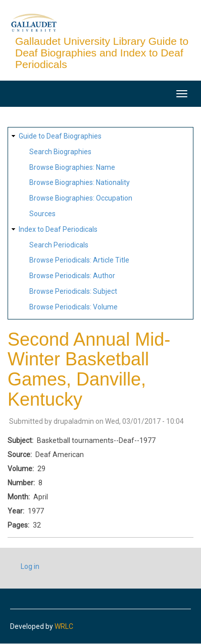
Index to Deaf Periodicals (58, 229)
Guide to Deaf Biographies (60, 136)
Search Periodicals (59, 245)
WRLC (64, 626)
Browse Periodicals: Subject (73, 291)
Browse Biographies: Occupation (81, 198)
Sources (42, 214)
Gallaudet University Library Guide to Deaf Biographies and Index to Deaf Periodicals (102, 53)
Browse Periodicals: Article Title (79, 260)
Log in (30, 566)
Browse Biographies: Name (72, 167)
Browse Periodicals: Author (72, 276)
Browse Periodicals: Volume (73, 307)
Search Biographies (60, 152)
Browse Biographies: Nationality (80, 182)
